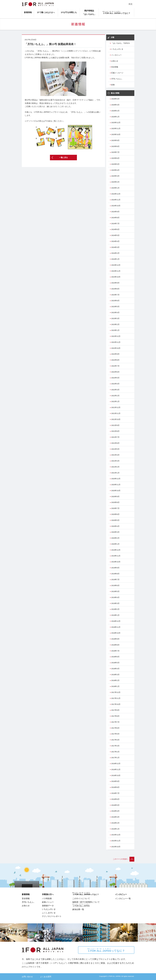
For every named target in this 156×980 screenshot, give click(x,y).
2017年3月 (115, 746)
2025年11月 (116, 129)
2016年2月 (115, 823)
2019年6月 (115, 586)
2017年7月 (115, 722)
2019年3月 (115, 603)
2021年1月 (115, 473)
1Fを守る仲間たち (69, 12)
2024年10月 (116, 206)
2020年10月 (116, 491)
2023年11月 (116, 271)
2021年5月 (115, 449)
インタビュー (116, 55)
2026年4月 (115, 99)
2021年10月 (116, 419)
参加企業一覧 (78, 909)
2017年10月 (116, 704)
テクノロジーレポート (52, 916)
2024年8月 (115, 218)
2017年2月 (115, 752)
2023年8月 (115, 289)
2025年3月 (115, 176)
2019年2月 (115, 609)
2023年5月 (115, 307)
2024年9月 (115, 212)
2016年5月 (115, 805)
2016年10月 (116, 775)
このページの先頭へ (124, 859)
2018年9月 (115, 639)
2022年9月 (115, 354)
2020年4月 (115, 526)
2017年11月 (116, 698)
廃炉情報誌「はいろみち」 (89, 12)
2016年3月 (115, 817)
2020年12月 (116, 479)
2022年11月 (116, 342)
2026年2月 (115, 111)
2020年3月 (115, 532)
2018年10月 (116, 633)
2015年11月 (116, 841)
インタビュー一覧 (123, 898)
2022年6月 (115, 372)
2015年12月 (116, 835)
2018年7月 (115, 651)
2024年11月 (116, 200)
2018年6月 (115, 657)
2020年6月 (115, 514)
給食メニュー (48, 902)
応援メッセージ (117, 73)
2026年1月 (115, 117)
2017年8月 (115, 716)
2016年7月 (115, 793)
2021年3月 (115, 461)
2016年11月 (116, 770)
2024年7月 (115, 224)
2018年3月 (115, 675)
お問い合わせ (27, 977)
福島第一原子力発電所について (86, 902)
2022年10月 (116, 348)
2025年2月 (115, 182)
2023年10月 (116, 277)
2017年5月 (115, 734)
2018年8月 (115, 645)
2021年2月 (115, 467)
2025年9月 (115, 140)
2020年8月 (115, 502)
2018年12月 (116, 621)
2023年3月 (115, 318)
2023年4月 (115, 313)
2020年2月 (115, 538)
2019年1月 (115, 615)
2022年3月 (115, 390)
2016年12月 (116, 764)
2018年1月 (115, 686)
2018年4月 (115, 669)
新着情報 (28, 12)
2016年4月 (115, 811)
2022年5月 (115, 378)
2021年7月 (115, 437)
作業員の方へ (48, 894)
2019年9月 (115, 568)
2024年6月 (115, 229)
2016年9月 (115, 781)
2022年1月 (115, 401)
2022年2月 (115, 396)
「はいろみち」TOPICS (120, 43)
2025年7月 (115, 152)
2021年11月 (116, 413)
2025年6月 (115, 158)
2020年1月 (115, 544)
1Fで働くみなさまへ (46, 12)
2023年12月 (116, 265)
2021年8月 (115, 431)
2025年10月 (116, 134)
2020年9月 (115, 497)
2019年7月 (115, 580)
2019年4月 (115, 597)
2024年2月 (115, 253)
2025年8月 (115, 146)
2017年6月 (115, 728)
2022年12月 (116, 336)
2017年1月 (115, 758)
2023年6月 (115, 301)
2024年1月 (115, 259)
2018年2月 (115, 680)
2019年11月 (116, 556)
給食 (113, 85)
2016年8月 (115, 787)
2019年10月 (116, 562)
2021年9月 (115, 425)
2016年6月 (115, 799)
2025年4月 (115, 170)
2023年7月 (115, 295)
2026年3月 (115, 105)
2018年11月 (116, 627)
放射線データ (48, 906)
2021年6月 (115, 443)
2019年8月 (115, 574)
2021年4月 (115, 455)
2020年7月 (115, 508)
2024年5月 (115, 235)
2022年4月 (115, 384)
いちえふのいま (117, 49)
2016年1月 (115, 829)
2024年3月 (115, 247)
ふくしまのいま (49, 913)
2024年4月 (115, 241)
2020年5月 (115, 520)
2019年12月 (116, 550)
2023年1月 (115, 330)
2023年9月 (115, 283)
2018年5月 (115, 663)
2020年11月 (116, 485)
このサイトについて (81, 898)
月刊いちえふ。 (117, 79)
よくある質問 (46, 977)
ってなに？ (106, 950)
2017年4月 (115, 740)
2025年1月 (115, 188)
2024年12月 (116, 194)
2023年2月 (115, 324)
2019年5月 (115, 591)
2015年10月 (116, 847)
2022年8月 (115, 360)
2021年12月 (116, 407)
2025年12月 (116, 123)
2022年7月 (115, 366)
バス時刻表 (47, 898)
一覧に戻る (63, 158)
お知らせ (115, 61)
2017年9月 (115, 710)
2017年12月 (116, 692)
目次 (131, 4)
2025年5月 (115, 164)
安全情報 (115, 67)
